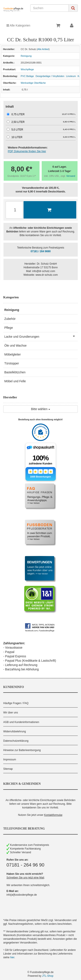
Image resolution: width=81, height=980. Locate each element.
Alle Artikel (43, 49)
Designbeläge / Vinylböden (50, 76)
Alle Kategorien (18, 25)
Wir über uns (11, 713)
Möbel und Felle (15, 381)
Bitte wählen (40, 409)
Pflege (9, 328)
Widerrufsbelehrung (15, 731)
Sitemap (8, 769)
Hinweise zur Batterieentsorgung (22, 750)
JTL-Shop (48, 976)
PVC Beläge (27, 76)
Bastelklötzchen (15, 372)
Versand (71, 176)
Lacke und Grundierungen (41, 336)
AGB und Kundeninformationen (21, 722)
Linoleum (71, 76)
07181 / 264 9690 (41, 251)
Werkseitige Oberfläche (33, 83)
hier (12, 957)
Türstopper (12, 363)
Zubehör (10, 319)
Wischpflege (27, 69)
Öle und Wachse (15, 346)
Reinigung (26, 56)
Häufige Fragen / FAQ (16, 703)
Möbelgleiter (13, 354)
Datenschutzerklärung (16, 741)
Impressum (10, 760)
